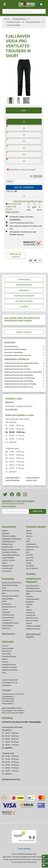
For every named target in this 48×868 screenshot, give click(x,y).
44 (16, 154)
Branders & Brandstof (11, 596)
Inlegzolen (6, 612)
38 (16, 134)
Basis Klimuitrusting (10, 585)
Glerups (29, 533)
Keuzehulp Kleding (11, 346)
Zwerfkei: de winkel (9, 667)
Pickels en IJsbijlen (33, 626)
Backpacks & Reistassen (12, 583)
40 (16, 140)
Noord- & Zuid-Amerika (11, 550)
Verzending (6, 654)
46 (16, 160)
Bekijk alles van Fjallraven (16, 255)
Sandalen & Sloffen (9, 552)
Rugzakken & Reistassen (12, 539)
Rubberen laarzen (33, 629)
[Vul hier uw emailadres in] (15, 511)
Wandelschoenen (9, 541)
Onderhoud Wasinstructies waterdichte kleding (21, 363)
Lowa (28, 539)
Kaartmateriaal (8, 618)
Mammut (30, 560)
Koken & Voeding (9, 536)
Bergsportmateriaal (34, 591)
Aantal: (10, 181)
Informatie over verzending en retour (28, 201)
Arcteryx (29, 536)
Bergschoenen (8, 547)
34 (16, 121)
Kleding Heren (7, 544)
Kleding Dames (8, 566)
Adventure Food (32, 547)
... (28, 19)
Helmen (29, 610)
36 (16, 127)
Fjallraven (30, 550)
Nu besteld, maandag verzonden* (21, 722)
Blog (4, 673)
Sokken (5, 531)
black (24, 110)
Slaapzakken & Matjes (11, 555)
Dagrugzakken (8, 599)
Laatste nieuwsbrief (10, 680)
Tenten (5, 563)
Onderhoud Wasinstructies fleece (16, 366)
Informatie (8, 642)
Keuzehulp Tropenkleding (13, 352)
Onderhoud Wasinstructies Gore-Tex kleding (20, 384)
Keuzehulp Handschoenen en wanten (18, 355)
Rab (28, 552)
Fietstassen (7, 604)
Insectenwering (8, 615)
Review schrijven (24, 332)
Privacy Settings (24, 849)
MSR (28, 541)
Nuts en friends (32, 621)
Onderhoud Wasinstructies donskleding (18, 375)
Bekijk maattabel (12, 212)
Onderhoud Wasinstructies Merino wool (18, 387)
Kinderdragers (8, 626)
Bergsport (6, 533)
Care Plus (30, 558)
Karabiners (30, 613)
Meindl (29, 531)
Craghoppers (31, 544)
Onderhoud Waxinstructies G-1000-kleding (20, 378)
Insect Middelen (8, 558)
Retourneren (7, 651)
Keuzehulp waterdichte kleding (15, 349)
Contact (5, 646)
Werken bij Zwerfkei (10, 670)
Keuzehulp (8, 579)
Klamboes (6, 628)
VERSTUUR (38, 511)
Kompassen (31, 615)
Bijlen (4, 593)
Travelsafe (30, 566)
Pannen (29, 623)
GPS (28, 607)
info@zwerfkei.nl (33, 478)
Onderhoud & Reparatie (33, 580)
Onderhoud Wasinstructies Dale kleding (19, 381)
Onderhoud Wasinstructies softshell (17, 369)
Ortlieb (29, 563)
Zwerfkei (29, 555)
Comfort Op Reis (8, 560)
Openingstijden (8, 648)
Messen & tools (32, 618)
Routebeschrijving (9, 656)
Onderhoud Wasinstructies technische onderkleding (23, 372)
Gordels (29, 604)
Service (5, 659)
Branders (30, 596)
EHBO (4, 601)
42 (16, 147)
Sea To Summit (32, 568)
